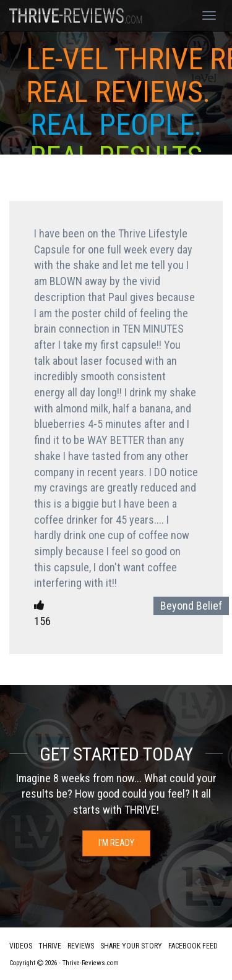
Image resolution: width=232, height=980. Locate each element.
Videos (21, 946)
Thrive (50, 946)
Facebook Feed (193, 946)
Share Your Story (131, 946)
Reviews (81, 946)
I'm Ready (116, 843)
